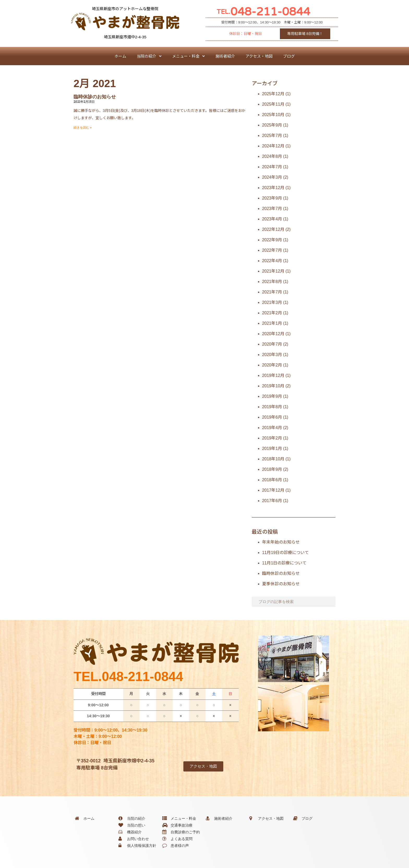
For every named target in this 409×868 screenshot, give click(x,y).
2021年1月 (272, 323)
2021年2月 (272, 313)
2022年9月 (272, 240)
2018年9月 (272, 469)
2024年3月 (272, 177)
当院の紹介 (149, 56)
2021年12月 (273, 271)
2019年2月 (272, 438)
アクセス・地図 (259, 56)
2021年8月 (272, 282)
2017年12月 (273, 490)
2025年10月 (273, 115)
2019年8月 (272, 407)
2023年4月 (272, 219)
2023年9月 (272, 198)
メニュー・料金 (189, 56)
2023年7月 (272, 209)
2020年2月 (272, 365)
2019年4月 (272, 428)
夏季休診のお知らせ (281, 584)
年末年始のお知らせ (281, 542)
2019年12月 (273, 375)
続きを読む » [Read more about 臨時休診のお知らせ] (83, 128)
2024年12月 (273, 146)
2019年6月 (272, 417)
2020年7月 (272, 344)
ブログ (289, 56)
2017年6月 (272, 501)
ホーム (120, 56)
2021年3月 (272, 302)
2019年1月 (272, 448)
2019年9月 (272, 396)
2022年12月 (273, 229)
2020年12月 (273, 334)
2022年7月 (272, 250)
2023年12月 (273, 188)
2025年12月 (273, 94)
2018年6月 (272, 480)
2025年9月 (272, 125)
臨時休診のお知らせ (95, 97)
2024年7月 (272, 167)
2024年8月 (272, 156)
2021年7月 (272, 292)
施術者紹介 (225, 56)
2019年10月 (273, 386)
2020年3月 (272, 355)
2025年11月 (273, 104)
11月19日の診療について (286, 553)
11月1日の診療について (284, 563)
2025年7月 (272, 135)
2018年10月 (273, 459)
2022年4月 (272, 261)
